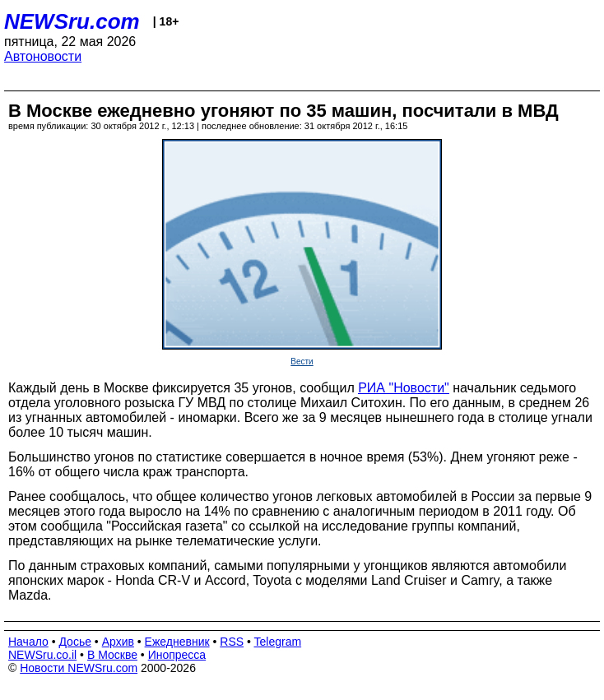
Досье (75, 642)
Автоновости (43, 56)
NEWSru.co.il (42, 655)
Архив (118, 642)
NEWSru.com (72, 21)
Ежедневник (177, 642)
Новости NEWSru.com (79, 668)
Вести (302, 362)
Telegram (278, 642)
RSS (232, 642)
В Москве (112, 655)
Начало (28, 642)
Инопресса (177, 655)
